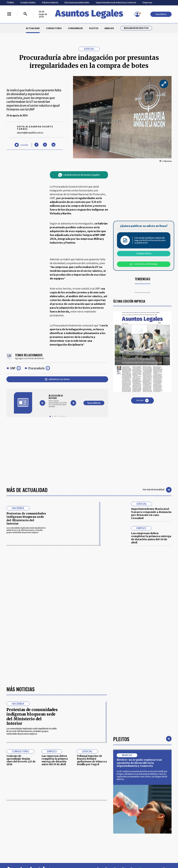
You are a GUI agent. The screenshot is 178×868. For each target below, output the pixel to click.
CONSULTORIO (54, 28)
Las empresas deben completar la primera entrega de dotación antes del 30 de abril (151, 538)
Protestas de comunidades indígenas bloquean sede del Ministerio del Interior (26, 518)
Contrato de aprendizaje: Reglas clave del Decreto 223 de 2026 (21, 760)
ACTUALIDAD (33, 28)
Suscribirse (161, 14)
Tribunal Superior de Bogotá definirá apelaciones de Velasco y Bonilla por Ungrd (92, 760)
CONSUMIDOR (75, 28)
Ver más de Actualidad (157, 490)
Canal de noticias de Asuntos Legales (79, 175)
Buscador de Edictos (136, 28)
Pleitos (121, 739)
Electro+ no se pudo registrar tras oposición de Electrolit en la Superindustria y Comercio (139, 763)
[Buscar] (25, 14)
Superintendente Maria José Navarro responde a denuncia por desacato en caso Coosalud (151, 514)
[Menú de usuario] (137, 14)
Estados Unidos (28, 3)
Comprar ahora (144, 253)
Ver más (142, 401)
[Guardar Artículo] (21, 145)
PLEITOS (94, 28)
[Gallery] (58, 401)
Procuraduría (36, 368)
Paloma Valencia (50, 3)
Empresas (147, 3)
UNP (13, 368)
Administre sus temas (57, 379)
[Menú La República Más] (9, 14)
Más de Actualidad (27, 490)
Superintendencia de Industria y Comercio (116, 3)
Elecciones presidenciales (77, 3)
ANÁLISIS (109, 28)
